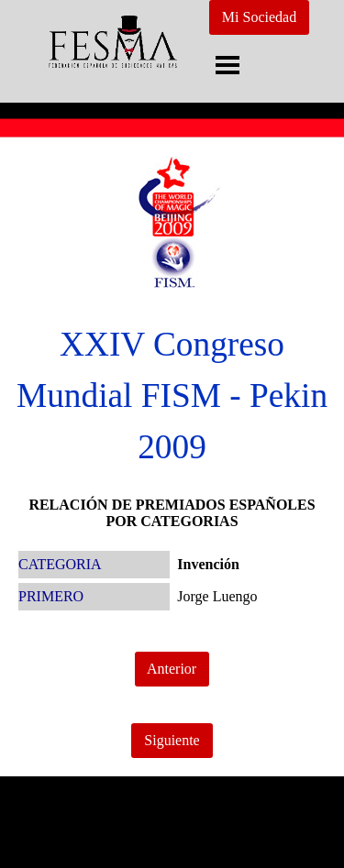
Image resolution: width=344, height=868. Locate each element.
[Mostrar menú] (228, 65)
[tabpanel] (172, 396)
